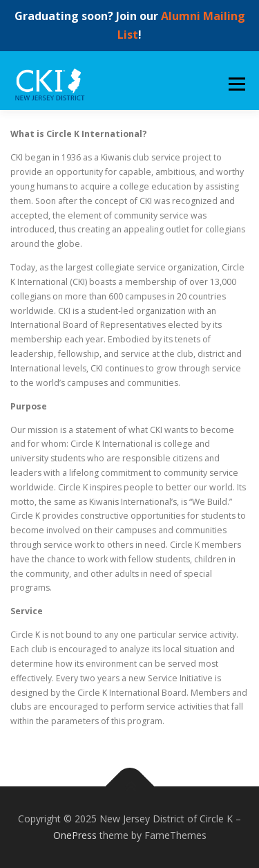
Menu (236, 84)
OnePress (75, 835)
